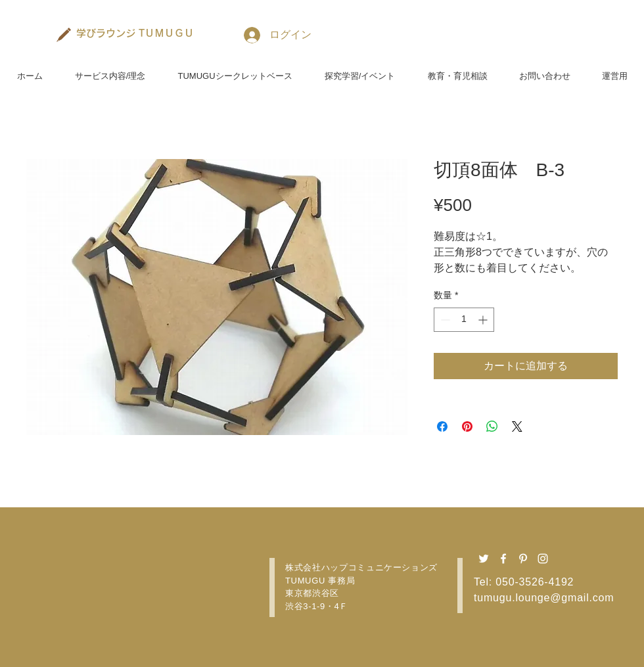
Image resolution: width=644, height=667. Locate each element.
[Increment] (484, 320)
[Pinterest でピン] (467, 426)
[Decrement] (444, 320)
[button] (110, 70)
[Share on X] (517, 426)
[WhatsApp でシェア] (492, 426)
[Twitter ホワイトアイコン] (484, 559)
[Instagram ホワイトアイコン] (543, 559)
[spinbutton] (464, 320)
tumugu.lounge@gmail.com (544, 598)
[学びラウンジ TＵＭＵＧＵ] (135, 33)
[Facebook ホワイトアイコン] (503, 559)
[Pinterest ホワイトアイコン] (523, 559)
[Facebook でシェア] (442, 426)
